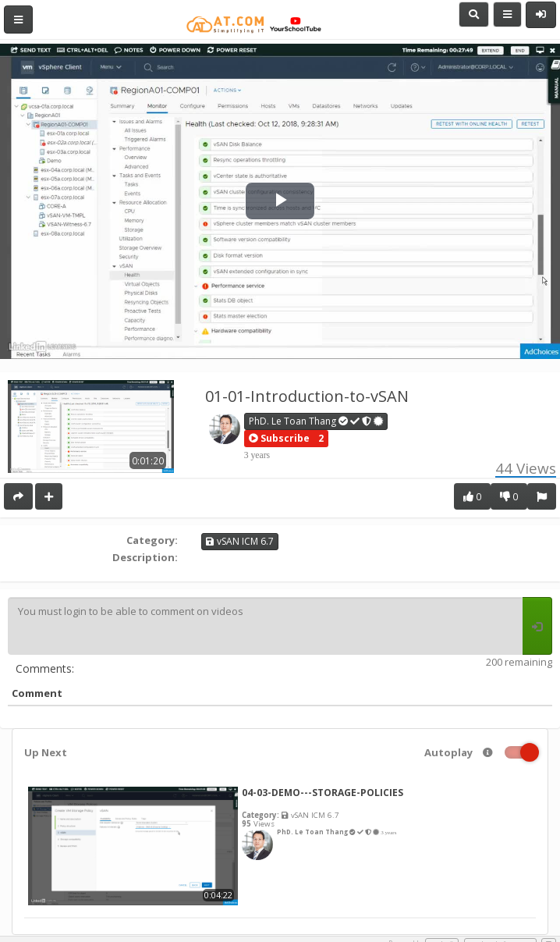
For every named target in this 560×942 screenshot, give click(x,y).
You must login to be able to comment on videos (265, 626)
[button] (279, 439)
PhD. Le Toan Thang (316, 421)
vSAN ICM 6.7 (240, 541)
